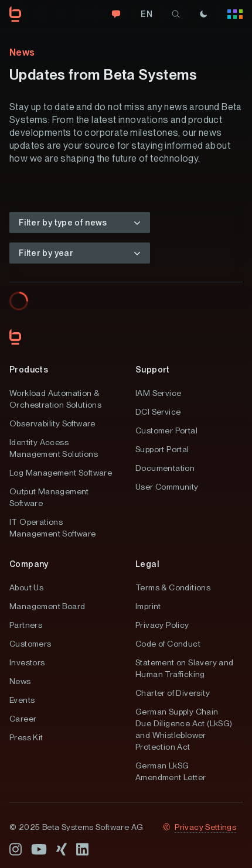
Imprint (148, 606)
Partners (26, 625)
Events (22, 700)
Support (153, 370)
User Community (167, 487)
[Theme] (203, 14)
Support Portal (162, 449)
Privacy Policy (162, 625)
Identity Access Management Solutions (54, 448)
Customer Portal (166, 430)
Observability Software (52, 423)
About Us (26, 587)
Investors (27, 662)
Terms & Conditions (173, 587)
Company (29, 564)
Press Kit (26, 737)
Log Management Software (61, 473)
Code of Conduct (168, 644)
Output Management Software (49, 497)
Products (29, 370)
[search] (176, 14)
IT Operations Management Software (53, 528)
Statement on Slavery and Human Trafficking (185, 668)
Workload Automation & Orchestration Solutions (55, 399)
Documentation (165, 468)
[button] (80, 223)
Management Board (47, 606)
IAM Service (158, 393)
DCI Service (158, 412)
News (20, 681)
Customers (30, 644)
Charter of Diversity (173, 693)
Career (23, 719)
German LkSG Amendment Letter (171, 771)
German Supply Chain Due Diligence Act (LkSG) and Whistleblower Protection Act (184, 729)
